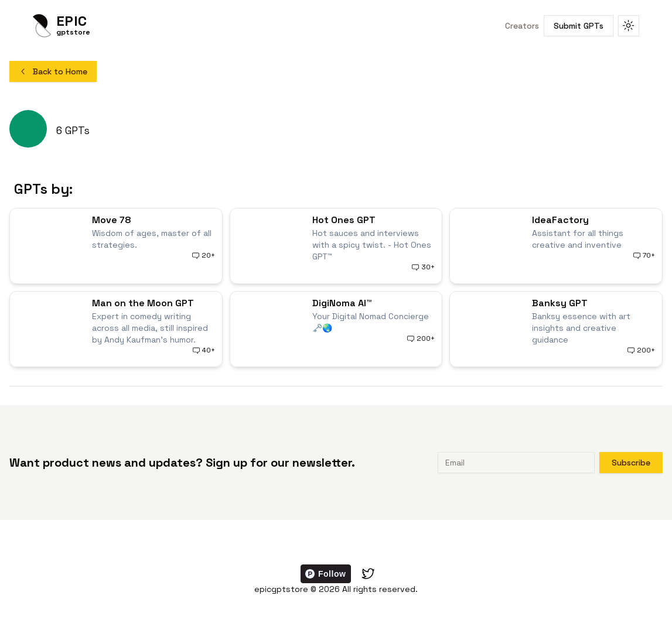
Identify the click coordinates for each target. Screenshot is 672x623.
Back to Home (53, 71)
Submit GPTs (579, 26)
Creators (522, 26)
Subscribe (631, 463)
